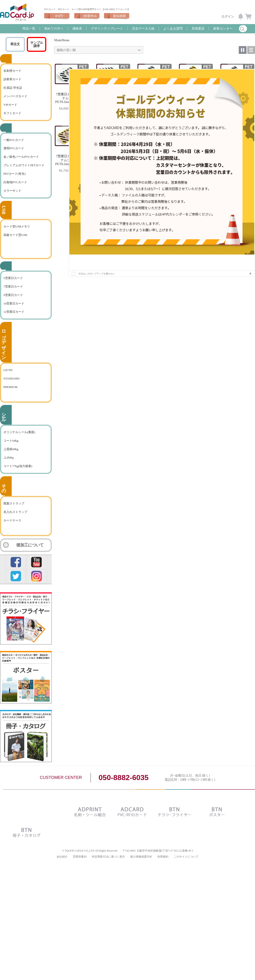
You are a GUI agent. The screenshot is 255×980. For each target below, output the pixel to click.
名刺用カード (12, 77)
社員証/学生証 (13, 94)
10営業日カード (14, 310)
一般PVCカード (14, 146)
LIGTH (8, 377)
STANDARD (11, 385)
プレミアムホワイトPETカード (24, 172)
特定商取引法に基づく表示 (108, 863)
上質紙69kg (11, 456)
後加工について (30, 552)
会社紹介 (62, 863)
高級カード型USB (15, 242)
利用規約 (163, 863)
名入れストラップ (15, 519)
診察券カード (12, 86)
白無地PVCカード (15, 189)
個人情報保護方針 (141, 863)
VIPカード (10, 111)
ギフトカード (12, 120)
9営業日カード (13, 302)
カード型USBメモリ (17, 233)
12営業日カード (14, 318)
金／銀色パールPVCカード (21, 163)
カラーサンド (12, 197)
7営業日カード (13, 293)
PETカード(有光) (15, 180)
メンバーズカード (15, 103)
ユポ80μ (9, 464)
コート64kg (11, 447)
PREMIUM (10, 394)
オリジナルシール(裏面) (19, 439)
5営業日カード (13, 285)
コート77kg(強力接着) (18, 473)
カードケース (12, 527)
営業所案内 (80, 863)
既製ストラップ (14, 510)
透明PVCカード (14, 155)
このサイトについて (186, 863)
